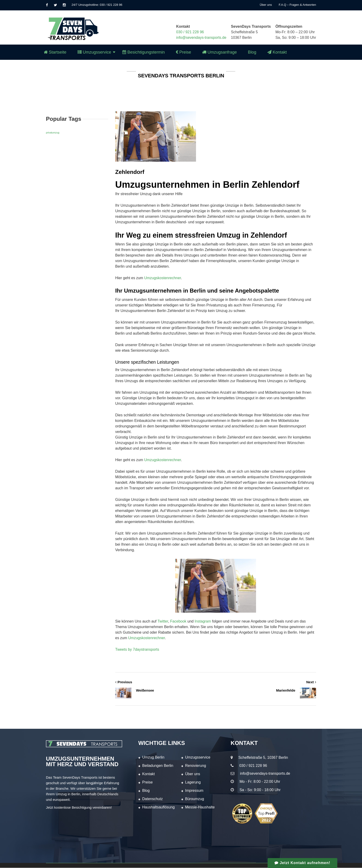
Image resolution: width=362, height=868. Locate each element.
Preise (147, 782)
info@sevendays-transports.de (201, 38)
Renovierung (196, 766)
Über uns (266, 5)
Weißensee (135, 691)
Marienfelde (296, 691)
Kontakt (148, 774)
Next (311, 682)
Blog (146, 791)
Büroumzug (195, 799)
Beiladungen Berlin (158, 766)
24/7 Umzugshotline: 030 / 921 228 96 (97, 5)
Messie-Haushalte (200, 807)
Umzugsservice (198, 758)
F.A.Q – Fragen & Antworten (297, 5)
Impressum (194, 791)
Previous (124, 682)
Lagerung (193, 782)
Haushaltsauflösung (158, 807)
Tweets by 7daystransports (137, 649)
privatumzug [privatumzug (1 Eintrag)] (53, 133)
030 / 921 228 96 (190, 32)
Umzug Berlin (153, 758)
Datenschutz (152, 799)
